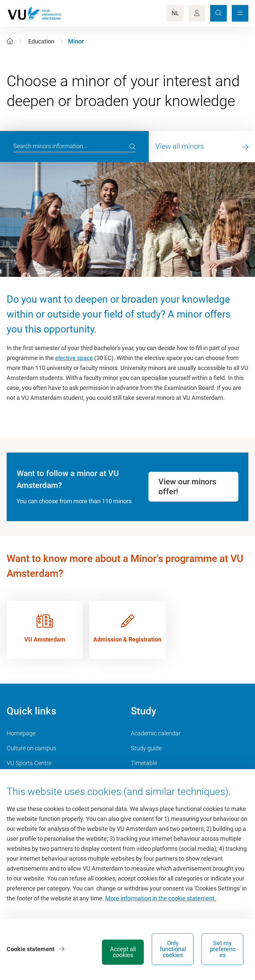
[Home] (10, 41)
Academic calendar (156, 733)
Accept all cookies (123, 952)
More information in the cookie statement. (161, 898)
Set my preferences (223, 949)
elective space (74, 358)
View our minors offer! (187, 487)
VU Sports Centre (29, 763)
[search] (132, 147)
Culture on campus (31, 748)
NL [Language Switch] (175, 13)
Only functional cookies (173, 949)
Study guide (146, 748)
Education (41, 41)
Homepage (21, 733)
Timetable (144, 763)
